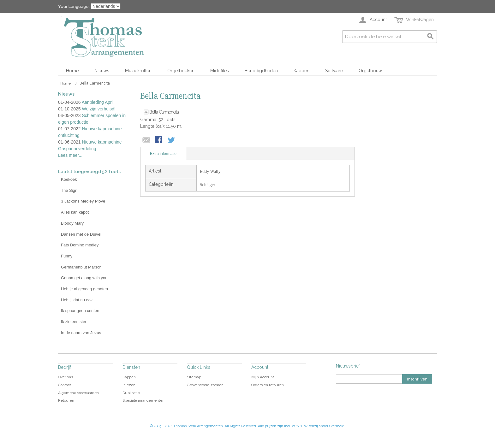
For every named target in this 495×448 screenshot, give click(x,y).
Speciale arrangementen (143, 400)
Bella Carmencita (164, 112)
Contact (65, 385)
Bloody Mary (72, 223)
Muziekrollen (138, 71)
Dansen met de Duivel (81, 234)
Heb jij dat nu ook (77, 300)
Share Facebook (159, 140)
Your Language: (74, 6)
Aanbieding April (98, 102)
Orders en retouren (268, 385)
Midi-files (220, 71)
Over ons (66, 377)
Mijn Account (263, 377)
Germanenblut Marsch (81, 267)
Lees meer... (70, 155)
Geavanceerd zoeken (205, 385)
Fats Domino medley (80, 245)
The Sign (69, 190)
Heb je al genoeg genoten (84, 289)
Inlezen (129, 385)
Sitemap (194, 377)
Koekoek (69, 179)
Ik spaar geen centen (80, 311)
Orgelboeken (181, 71)
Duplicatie (131, 393)
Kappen (301, 71)
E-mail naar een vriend (146, 140)
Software (334, 71)
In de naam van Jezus (81, 333)
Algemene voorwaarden (78, 393)
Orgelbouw (370, 71)
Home (72, 71)
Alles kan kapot (75, 212)
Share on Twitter (172, 140)
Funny (67, 256)
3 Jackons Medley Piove (83, 201)
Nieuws (102, 71)
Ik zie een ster (74, 322)
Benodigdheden (261, 71)
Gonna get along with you (84, 278)
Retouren (66, 400)
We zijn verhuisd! (99, 109)
